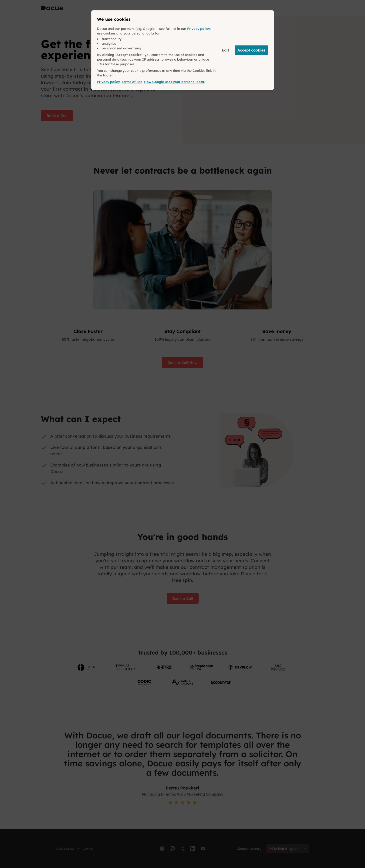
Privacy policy (199, 29)
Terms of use (132, 82)
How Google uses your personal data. (174, 82)
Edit (225, 50)
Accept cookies (251, 50)
